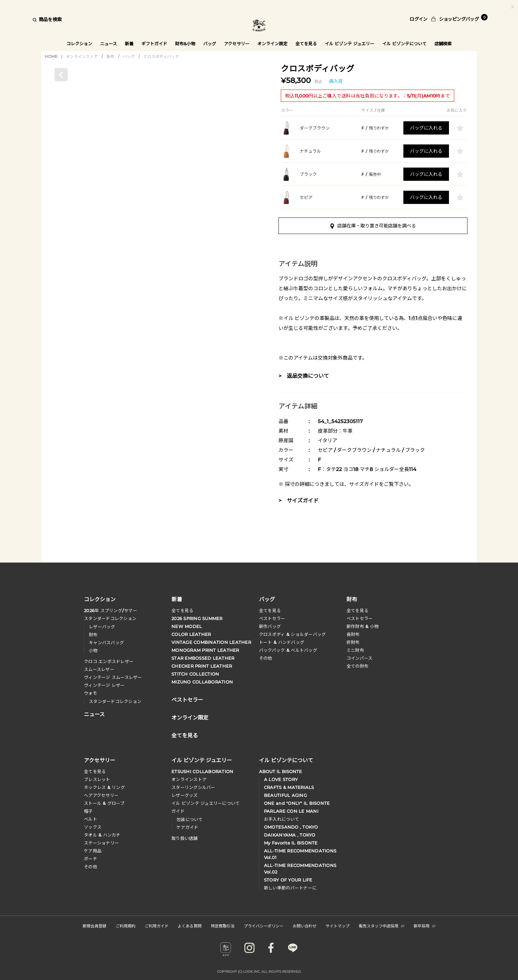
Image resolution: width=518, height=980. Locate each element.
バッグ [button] (210, 44)
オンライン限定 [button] (273, 44)
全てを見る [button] (306, 44)
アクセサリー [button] (237, 44)
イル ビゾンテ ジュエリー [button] (350, 44)
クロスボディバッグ (161, 56)
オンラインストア (82, 56)
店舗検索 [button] (444, 44)
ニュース (108, 44)
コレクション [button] (79, 44)
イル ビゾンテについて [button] (405, 44)
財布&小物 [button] (185, 44)
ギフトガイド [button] (154, 44)
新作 (110, 56)
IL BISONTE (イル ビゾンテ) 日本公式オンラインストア (259, 26)
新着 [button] (129, 44)
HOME (51, 56)
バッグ (129, 56)
